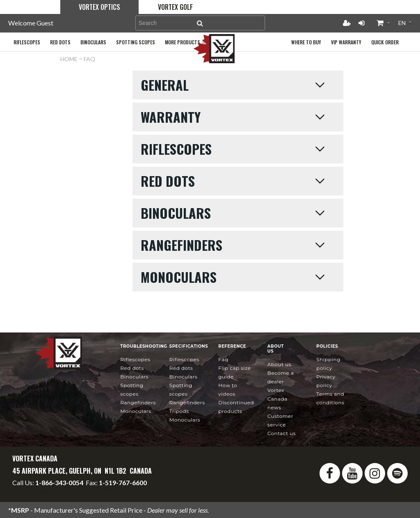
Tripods (179, 411)
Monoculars (136, 411)
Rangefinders (138, 402)
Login (361, 23)
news (277, 399)
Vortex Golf (175, 7)
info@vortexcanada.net (45, 490)
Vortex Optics (99, 7)
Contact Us (282, 433)
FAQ (223, 359)
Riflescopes (135, 359)
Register (347, 23)
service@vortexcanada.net (120, 490)
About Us (279, 364)
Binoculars (134, 377)
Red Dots (132, 368)
